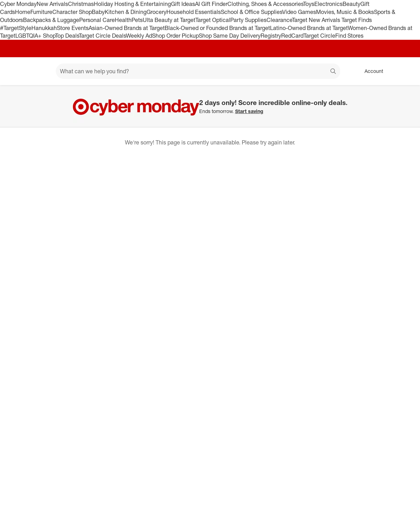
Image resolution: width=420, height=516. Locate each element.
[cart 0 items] (405, 71)
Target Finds (357, 20)
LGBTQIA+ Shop (35, 36)
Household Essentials (194, 12)
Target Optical (213, 20)
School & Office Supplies (252, 12)
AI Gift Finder (211, 4)
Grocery (156, 12)
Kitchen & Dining (126, 12)
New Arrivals (52, 4)
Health (123, 20)
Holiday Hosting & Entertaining (132, 4)
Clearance (279, 20)
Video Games (299, 12)
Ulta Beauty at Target (169, 20)
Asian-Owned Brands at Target (127, 28)
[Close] (410, 93)
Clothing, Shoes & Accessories (265, 4)
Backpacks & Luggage (51, 20)
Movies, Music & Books (345, 12)
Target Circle (319, 36)
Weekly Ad (139, 36)
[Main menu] (40, 71)
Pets (137, 20)
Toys (309, 4)
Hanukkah (44, 28)
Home (23, 12)
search (333, 72)
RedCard (292, 36)
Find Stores (349, 36)
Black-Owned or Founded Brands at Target (217, 28)
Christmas (81, 4)
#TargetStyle (16, 28)
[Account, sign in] (370, 71)
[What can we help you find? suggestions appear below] (198, 71)
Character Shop (72, 12)
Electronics (328, 4)
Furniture (41, 12)
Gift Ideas (183, 4)
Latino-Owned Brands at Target (309, 28)
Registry (271, 36)
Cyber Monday (18, 4)
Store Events (73, 28)
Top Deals (67, 36)
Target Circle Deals (102, 36)
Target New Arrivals (317, 20)
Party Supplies (248, 20)
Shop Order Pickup (175, 36)
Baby (98, 12)
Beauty (351, 4)
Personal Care (97, 20)
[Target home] (15, 71)
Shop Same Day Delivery (230, 36)
